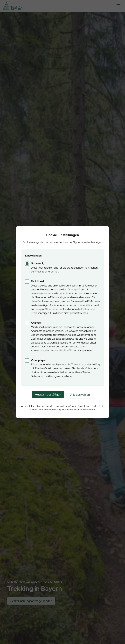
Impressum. (89, 410)
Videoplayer (38, 360)
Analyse (36, 323)
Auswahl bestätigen (48, 394)
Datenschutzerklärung (49, 410)
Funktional (37, 281)
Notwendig (38, 263)
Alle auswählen (80, 395)
